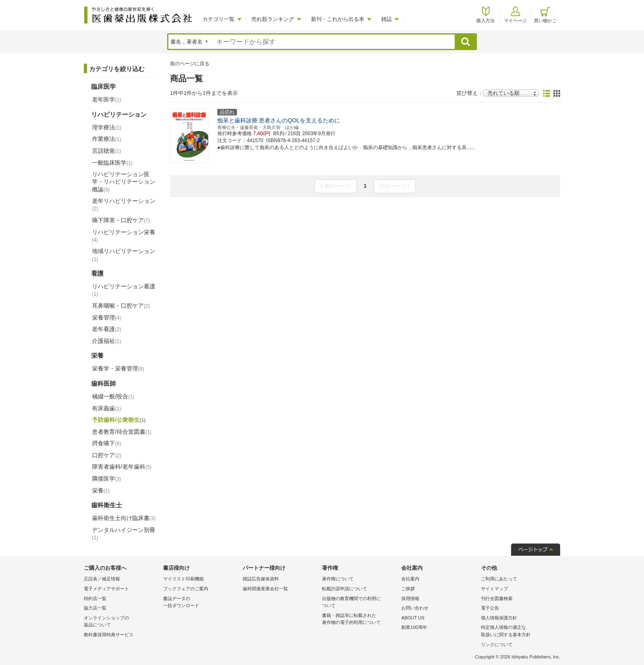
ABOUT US (413, 618)
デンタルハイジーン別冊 (124, 534)
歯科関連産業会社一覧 (265, 589)
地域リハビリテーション (124, 255)
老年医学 (107, 99)
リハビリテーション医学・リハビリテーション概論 (124, 182)
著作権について (338, 579)
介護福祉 (107, 341)
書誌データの (201, 603)
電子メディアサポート (106, 589)
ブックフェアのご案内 (186, 589)
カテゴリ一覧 (218, 19)
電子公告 (490, 608)
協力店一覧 (95, 608)
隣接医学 (107, 479)
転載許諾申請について (345, 589)
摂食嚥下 (107, 443)
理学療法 (107, 127)
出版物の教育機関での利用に (360, 603)
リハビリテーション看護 (124, 290)
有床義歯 (107, 408)
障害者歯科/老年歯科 (122, 467)
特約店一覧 (95, 598)
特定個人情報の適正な (519, 632)
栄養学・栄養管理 (118, 368)
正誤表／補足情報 (102, 579)
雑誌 (386, 19)
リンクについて (497, 644)
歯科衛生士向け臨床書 (124, 518)
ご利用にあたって (499, 579)
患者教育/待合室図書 (122, 432)
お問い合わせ (415, 608)
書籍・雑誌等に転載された (360, 620)
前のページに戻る (190, 64)
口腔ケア (107, 455)
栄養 (101, 490)
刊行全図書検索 (497, 598)
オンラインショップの (121, 622)
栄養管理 (107, 318)
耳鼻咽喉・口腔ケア (121, 306)
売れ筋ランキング (273, 19)
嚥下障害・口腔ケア (121, 220)
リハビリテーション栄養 (124, 236)
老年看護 (107, 329)
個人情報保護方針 (499, 618)
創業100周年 (414, 627)
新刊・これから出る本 (338, 19)
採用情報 (410, 598)
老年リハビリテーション (124, 205)
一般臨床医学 (112, 163)
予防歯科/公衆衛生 (119, 420)
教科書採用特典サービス (109, 635)
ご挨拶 (408, 589)
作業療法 (107, 139)
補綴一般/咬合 (113, 396)
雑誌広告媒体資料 (261, 579)
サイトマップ (494, 589)
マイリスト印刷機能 (183, 579)
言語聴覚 (107, 151)
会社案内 (410, 579)
